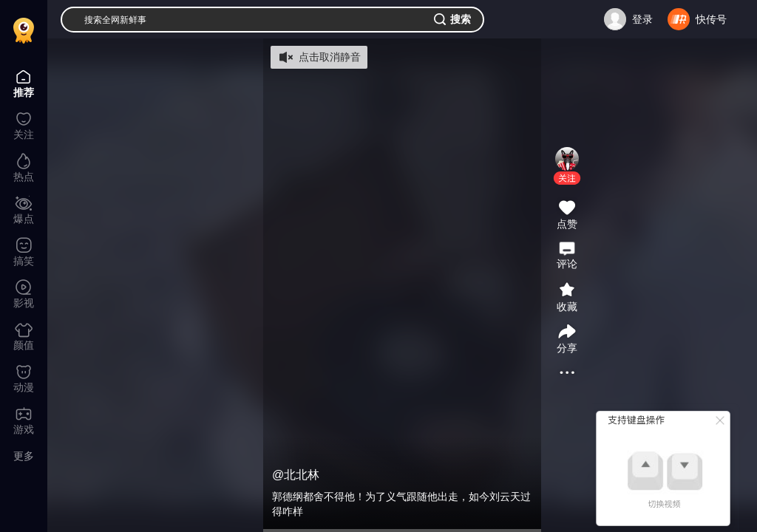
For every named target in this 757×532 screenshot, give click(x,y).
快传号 (711, 19)
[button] (567, 178)
